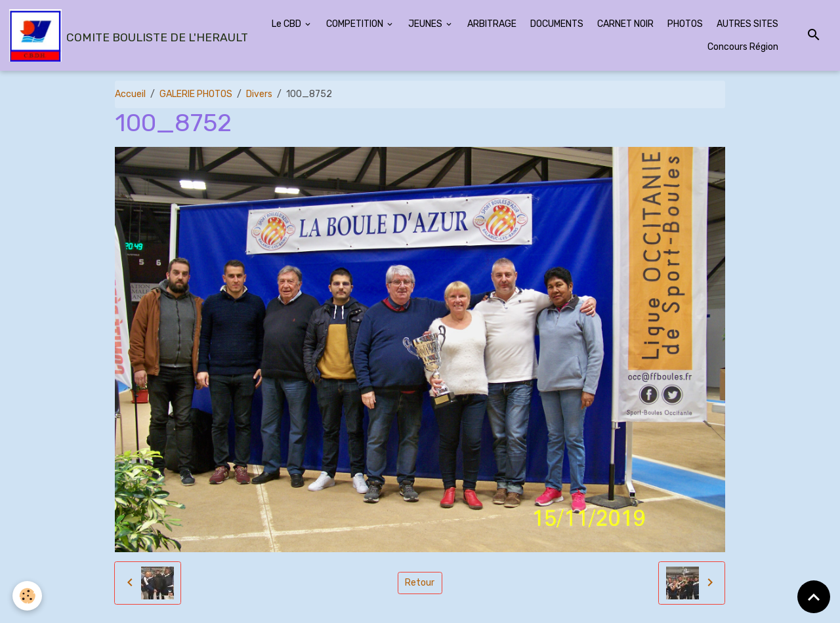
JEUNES (426, 24)
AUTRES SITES (747, 24)
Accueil (130, 94)
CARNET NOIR (625, 24)
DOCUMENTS (557, 24)
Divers (259, 94)
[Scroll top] (814, 597)
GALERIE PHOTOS (196, 94)
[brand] (118, 35)
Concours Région (743, 47)
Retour (420, 583)
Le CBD (287, 24)
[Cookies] (28, 596)
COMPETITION (356, 24)
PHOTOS (685, 24)
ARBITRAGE (492, 24)
